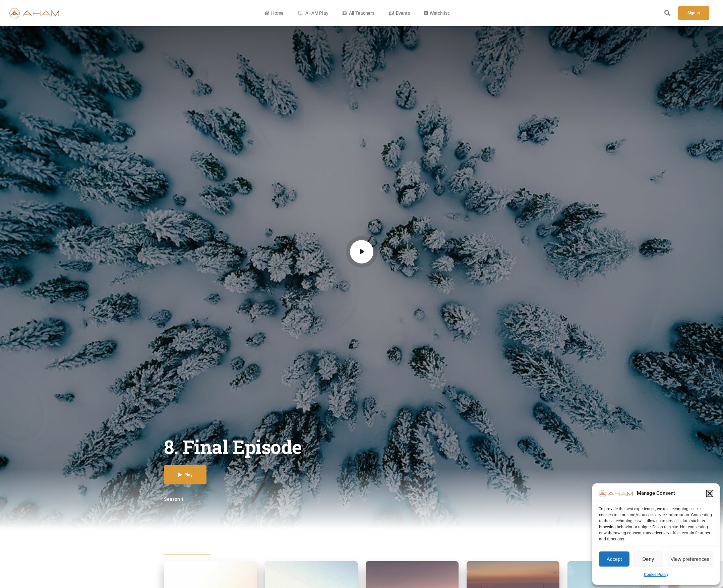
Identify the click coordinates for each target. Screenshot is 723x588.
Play (185, 475)
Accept (614, 559)
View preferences (690, 559)
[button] (710, 493)
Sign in (694, 13)
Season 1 (174, 499)
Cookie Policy (656, 575)
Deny (648, 559)
